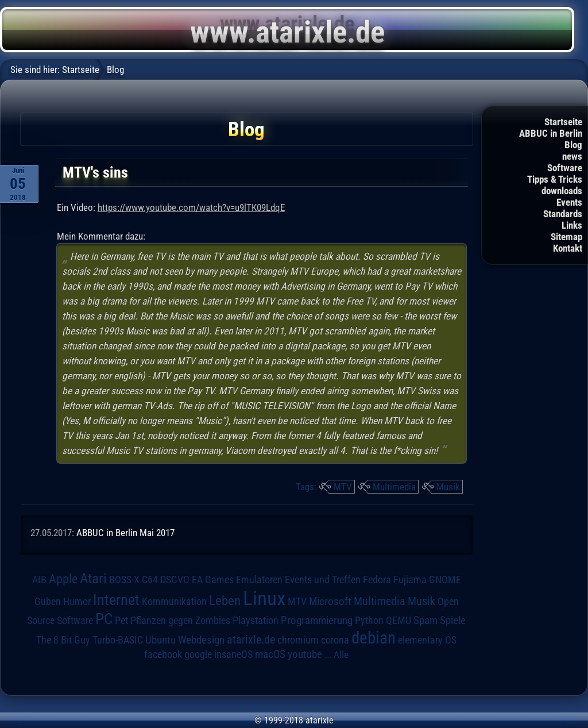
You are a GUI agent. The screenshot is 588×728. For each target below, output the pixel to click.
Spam (425, 621)
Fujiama (410, 579)
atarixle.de (251, 640)
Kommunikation (174, 601)
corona (335, 640)
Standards (563, 214)
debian (374, 638)
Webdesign (201, 640)
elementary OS (427, 640)
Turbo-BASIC (118, 640)
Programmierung (317, 620)
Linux (264, 598)
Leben (225, 601)
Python (369, 621)
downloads (562, 191)
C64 (150, 580)
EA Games (213, 580)
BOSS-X (124, 580)
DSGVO (175, 580)
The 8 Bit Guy (63, 640)
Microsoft (330, 601)
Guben (48, 602)
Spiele (453, 620)
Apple (63, 579)
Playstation (256, 621)
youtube (305, 654)
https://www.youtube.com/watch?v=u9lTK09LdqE (191, 207)
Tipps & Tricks (555, 179)
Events (569, 202)
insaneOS (233, 654)
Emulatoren (259, 579)
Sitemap (566, 237)
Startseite (563, 122)
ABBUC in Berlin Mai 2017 (125, 533)
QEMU (399, 621)
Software (565, 168)
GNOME (445, 579)
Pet (121, 621)
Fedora (377, 579)
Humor (77, 602)
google (198, 654)
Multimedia (394, 487)
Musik (448, 487)
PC (104, 619)
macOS (270, 654)
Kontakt (568, 248)
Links (572, 225)
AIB (39, 580)
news (572, 156)
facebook (163, 654)
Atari (93, 578)
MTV (343, 487)
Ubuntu (160, 640)
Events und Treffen (323, 580)
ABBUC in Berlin (551, 133)
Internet (116, 600)
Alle (341, 654)
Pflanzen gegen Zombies (180, 621)
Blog (573, 145)
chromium (298, 640)
